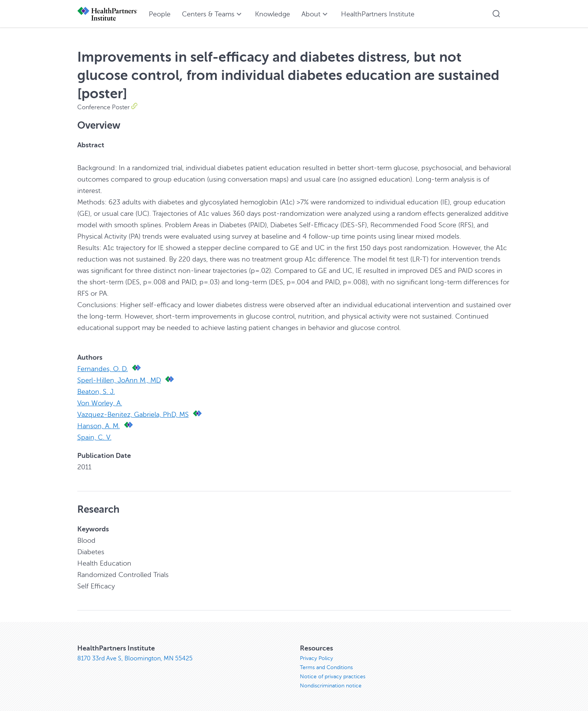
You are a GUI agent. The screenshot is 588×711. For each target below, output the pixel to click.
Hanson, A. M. (99, 426)
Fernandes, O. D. (103, 369)
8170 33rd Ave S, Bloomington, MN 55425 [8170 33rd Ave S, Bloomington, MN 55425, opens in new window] (135, 658)
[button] (496, 14)
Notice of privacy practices (333, 677)
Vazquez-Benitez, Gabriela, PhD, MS (133, 414)
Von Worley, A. (100, 403)
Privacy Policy (316, 658)
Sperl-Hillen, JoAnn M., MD (119, 380)
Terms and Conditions (326, 667)
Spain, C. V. (94, 437)
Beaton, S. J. (96, 392)
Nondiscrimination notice (331, 686)
